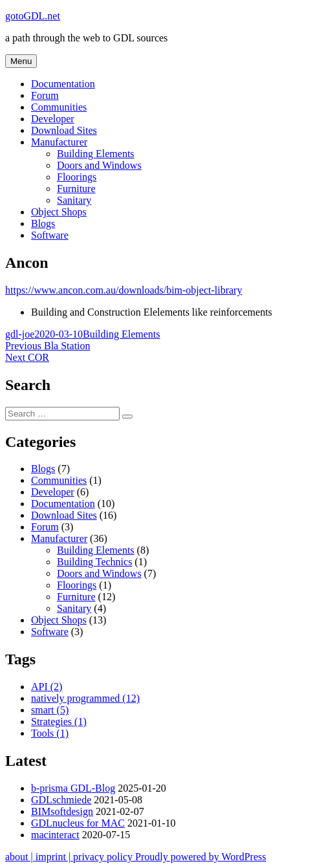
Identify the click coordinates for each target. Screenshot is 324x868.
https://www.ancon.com (54, 290)
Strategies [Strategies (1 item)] (59, 722)
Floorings (77, 177)
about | (20, 857)
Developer (53, 119)
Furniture (76, 189)
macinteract (55, 835)
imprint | (54, 857)
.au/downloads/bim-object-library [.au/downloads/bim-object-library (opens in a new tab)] (173, 290)
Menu (21, 61)
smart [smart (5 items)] (50, 710)
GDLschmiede (61, 800)
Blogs (43, 223)
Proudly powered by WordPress (200, 857)
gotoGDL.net (33, 16)
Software (50, 235)
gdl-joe (20, 334)
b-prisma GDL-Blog (73, 788)
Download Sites (64, 130)
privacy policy (104, 857)
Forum (45, 95)
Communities (59, 107)
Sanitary (74, 200)
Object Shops (59, 212)
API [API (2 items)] (47, 687)
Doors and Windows (99, 165)
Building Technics (94, 562)
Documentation (63, 84)
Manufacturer (59, 142)
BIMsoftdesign (62, 811)
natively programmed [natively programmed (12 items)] (85, 698)
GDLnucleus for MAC (78, 823)
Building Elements (96, 154)
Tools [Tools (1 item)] (50, 733)
